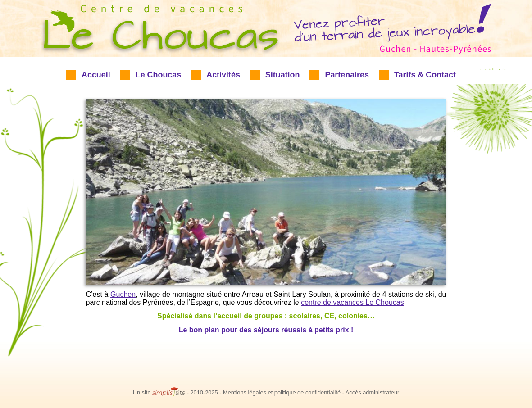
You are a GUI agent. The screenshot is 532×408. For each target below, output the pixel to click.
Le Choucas (159, 75)
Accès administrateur (372, 392)
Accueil (96, 75)
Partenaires (347, 75)
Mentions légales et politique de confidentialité (282, 392)
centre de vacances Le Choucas (352, 302)
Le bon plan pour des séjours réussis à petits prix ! (266, 330)
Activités (223, 75)
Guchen (123, 294)
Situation (283, 75)
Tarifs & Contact (425, 75)
